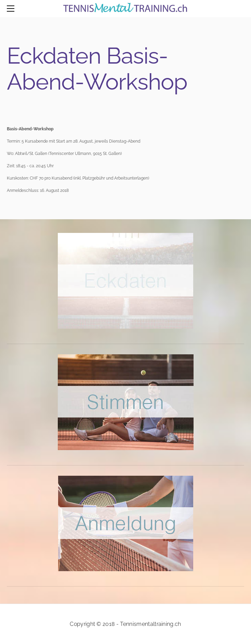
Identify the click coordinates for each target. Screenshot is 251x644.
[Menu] (12, 9)
